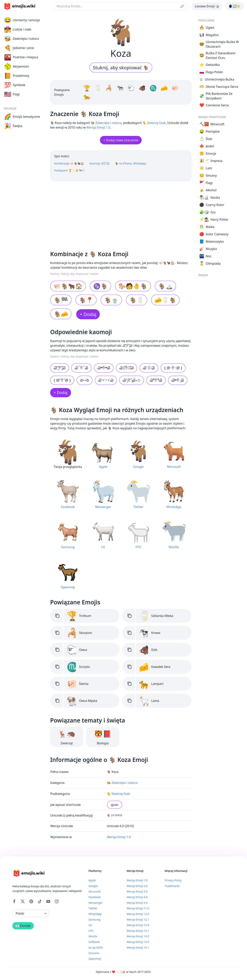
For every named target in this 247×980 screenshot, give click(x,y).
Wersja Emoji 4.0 (137, 897)
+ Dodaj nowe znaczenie (121, 140)
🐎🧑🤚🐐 (133, 286)
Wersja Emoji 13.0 (138, 925)
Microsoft (95, 891)
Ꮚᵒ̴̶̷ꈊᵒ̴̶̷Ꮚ (104, 368)
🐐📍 (86, 300)
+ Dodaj (88, 314)
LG (90, 925)
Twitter (93, 908)
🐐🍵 (111, 300)
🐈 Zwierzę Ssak (154, 123)
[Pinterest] (31, 901)
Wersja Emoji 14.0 (138, 936)
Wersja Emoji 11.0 (138, 908)
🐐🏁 (61, 300)
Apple (92, 880)
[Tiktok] (40, 901)
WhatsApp (95, 914)
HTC (91, 931)
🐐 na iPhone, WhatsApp (130, 163)
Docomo (94, 953)
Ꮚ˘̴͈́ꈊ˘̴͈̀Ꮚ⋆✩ (132, 380)
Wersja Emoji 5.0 (137, 903)
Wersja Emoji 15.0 (138, 942)
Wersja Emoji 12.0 (138, 914)
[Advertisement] (121, 214)
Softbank (94, 942)
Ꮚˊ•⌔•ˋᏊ (106, 380)
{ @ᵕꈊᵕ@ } (173, 368)
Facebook (95, 897)
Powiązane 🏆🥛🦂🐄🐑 (70, 170)
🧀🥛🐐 (165, 300)
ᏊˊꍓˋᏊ (149, 368)
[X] (23, 901)
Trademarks (172, 886)
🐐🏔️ (165, 286)
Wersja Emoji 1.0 (98, 127)
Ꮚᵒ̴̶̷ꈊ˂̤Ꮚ (178, 380)
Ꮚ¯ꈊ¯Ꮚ (81, 368)
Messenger (96, 903)
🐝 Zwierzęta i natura (106, 123)
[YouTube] (48, 901)
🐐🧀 (61, 314)
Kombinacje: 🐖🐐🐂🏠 (69, 163)
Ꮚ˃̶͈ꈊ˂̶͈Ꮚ (60, 368)
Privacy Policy (173, 880)
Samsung (94, 919)
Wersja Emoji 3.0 (137, 891)
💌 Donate (23, 926)
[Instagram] (57, 901)
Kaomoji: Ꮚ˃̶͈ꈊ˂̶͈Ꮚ (99, 163)
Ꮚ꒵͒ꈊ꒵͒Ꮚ (127, 368)
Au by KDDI (96, 947)
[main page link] (20, 6)
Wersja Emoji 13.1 (138, 931)
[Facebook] (14, 901)
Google (93, 886)
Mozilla (93, 936)
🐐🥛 (137, 300)
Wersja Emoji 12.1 (138, 919)
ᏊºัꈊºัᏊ (156, 380)
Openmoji (95, 959)
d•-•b (85, 380)
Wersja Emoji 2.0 (137, 886)
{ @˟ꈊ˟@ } (62, 380)
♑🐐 (100, 286)
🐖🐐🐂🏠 (68, 286)
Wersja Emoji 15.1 (138, 947)
